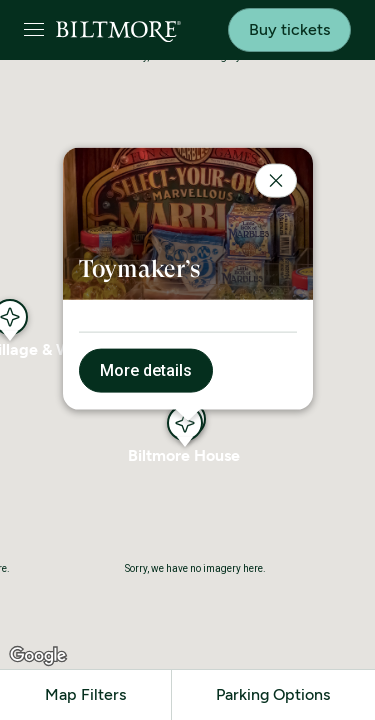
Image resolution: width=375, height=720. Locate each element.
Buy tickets (289, 29)
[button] (185, 423)
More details (146, 370)
